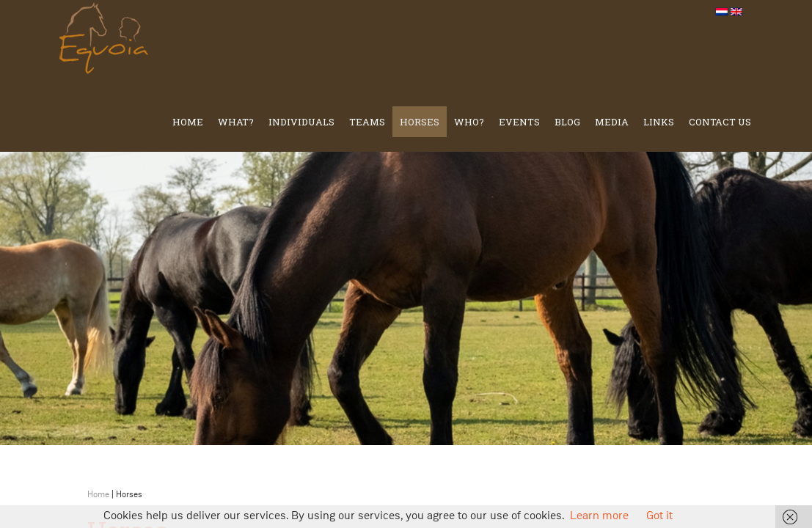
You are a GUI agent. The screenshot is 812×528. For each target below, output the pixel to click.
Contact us (720, 122)
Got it (659, 516)
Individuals (301, 122)
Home (188, 122)
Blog (567, 122)
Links (659, 122)
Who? (469, 122)
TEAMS (367, 122)
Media (612, 122)
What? (236, 122)
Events (519, 122)
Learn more (599, 516)
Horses (420, 122)
